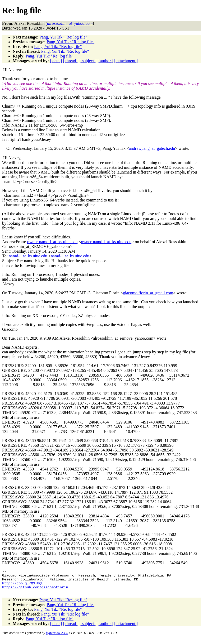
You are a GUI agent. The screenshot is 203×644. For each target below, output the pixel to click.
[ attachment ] (126, 61)
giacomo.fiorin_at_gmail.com (148, 293)
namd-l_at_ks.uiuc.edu (28, 256)
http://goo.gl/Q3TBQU (23, 586)
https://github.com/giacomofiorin (35, 591)
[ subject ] (88, 61)
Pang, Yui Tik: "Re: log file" (63, 37)
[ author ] (105, 61)
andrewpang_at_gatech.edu (152, 148)
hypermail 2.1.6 (57, 638)
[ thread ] (71, 61)
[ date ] (56, 61)
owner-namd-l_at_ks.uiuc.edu (52, 242)
